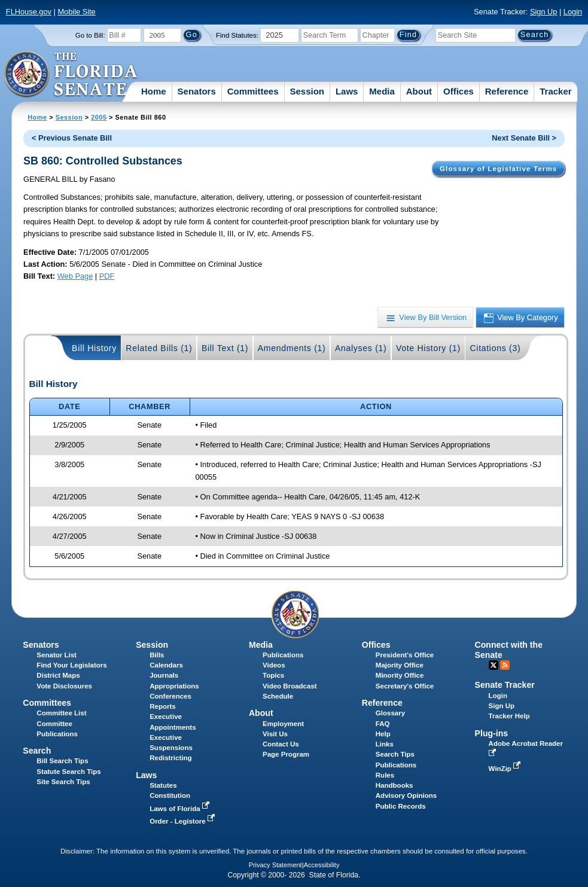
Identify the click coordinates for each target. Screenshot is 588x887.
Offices (458, 91)
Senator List (57, 655)
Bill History (94, 348)
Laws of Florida (181, 809)
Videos (274, 665)
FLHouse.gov (29, 12)
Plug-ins (492, 733)
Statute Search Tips (68, 772)
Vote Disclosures (64, 686)
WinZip (506, 769)
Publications (283, 655)
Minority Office (400, 675)
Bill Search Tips (62, 761)
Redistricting (170, 758)
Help (383, 734)
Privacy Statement (275, 865)
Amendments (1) (292, 348)
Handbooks (394, 785)
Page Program (286, 754)
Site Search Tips (63, 782)
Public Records (401, 806)
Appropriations (174, 686)
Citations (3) (495, 348)
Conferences (170, 696)
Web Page (75, 276)
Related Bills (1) (159, 348)
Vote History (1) (428, 348)
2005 (99, 117)
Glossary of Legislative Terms (498, 169)
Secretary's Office (405, 686)
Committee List (61, 713)
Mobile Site (76, 12)
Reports (163, 706)
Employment (283, 724)
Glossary (390, 713)
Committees (253, 91)
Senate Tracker (505, 685)
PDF (107, 276)
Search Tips (395, 754)
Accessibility (322, 865)
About (419, 91)
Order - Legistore (183, 821)
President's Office (405, 655)
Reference (507, 91)
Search (37, 751)
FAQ (383, 724)
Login (573, 12)
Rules (385, 775)
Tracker (555, 91)
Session (307, 91)
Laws (347, 91)
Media (382, 91)
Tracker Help (509, 716)
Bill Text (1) (225, 348)
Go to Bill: (90, 35)
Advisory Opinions (406, 795)
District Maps (58, 675)
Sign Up (544, 12)
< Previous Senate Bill (72, 138)
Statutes (163, 785)
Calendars (166, 665)
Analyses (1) (361, 348)
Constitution (170, 795)
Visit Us (275, 734)
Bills (157, 655)
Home (154, 91)
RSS (505, 665)
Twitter (493, 665)
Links (385, 744)
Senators (197, 91)
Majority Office (400, 665)
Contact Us (281, 744)
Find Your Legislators (71, 665)
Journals (164, 675)
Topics (273, 675)
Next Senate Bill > (524, 138)
